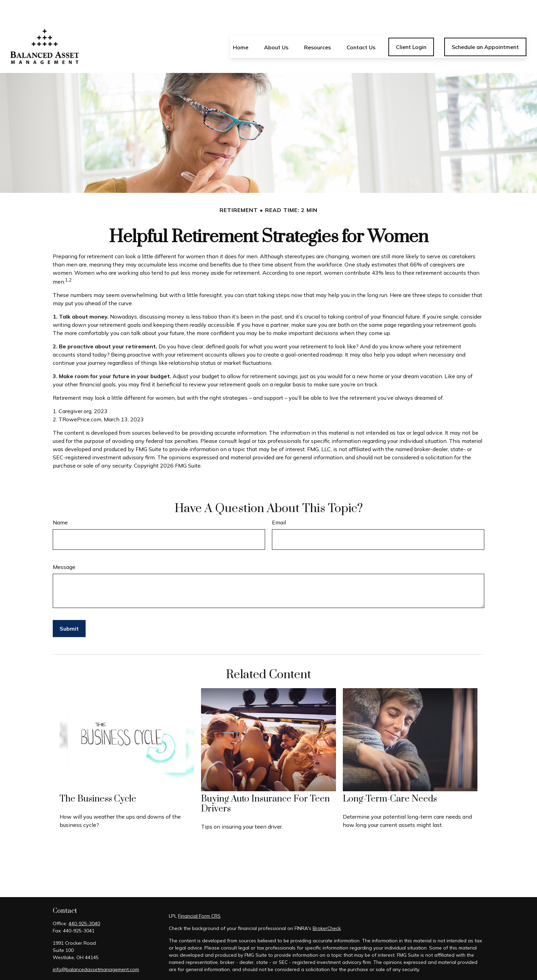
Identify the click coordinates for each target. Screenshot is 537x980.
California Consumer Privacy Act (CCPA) (399, 961)
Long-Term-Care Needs (390, 778)
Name (60, 502)
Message (64, 546)
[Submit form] (69, 608)
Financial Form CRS (199, 895)
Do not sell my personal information (343, 968)
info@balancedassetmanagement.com (96, 949)
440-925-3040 (84, 903)
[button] (241, 26)
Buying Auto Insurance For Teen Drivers (265, 783)
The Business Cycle (98, 778)
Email (279, 502)
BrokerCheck (327, 908)
